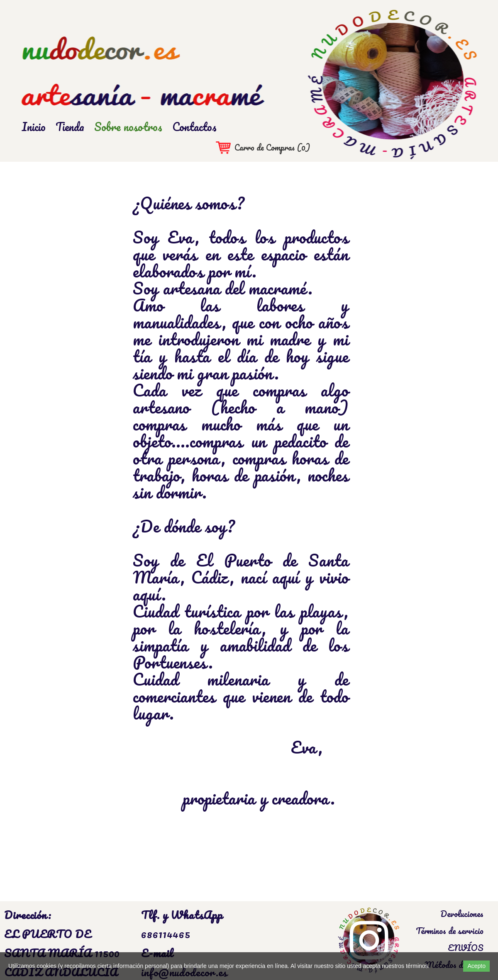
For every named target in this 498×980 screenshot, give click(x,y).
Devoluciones (462, 914)
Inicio (34, 127)
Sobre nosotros (128, 127)
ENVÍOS (466, 948)
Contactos (194, 127)
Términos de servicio (450, 931)
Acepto (476, 966)
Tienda (70, 127)
